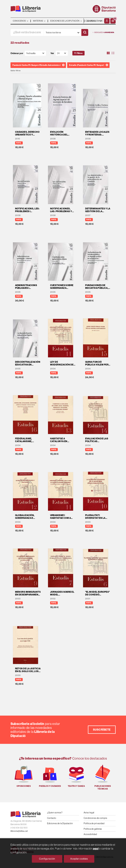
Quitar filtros (16, 71)
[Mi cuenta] (107, 21)
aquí (96, 849)
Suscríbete (102, 730)
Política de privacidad (94, 823)
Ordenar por (17, 53)
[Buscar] (85, 32)
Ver (52, 53)
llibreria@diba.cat (19, 831)
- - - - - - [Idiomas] (94, 21)
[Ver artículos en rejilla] (108, 53)
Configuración (47, 859)
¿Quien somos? (55, 812)
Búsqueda (104, 32)
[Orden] (35, 53)
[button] (113, 21)
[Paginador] (62, 53)
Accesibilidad (90, 834)
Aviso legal (89, 812)
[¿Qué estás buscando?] (27, 32)
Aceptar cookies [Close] (79, 859)
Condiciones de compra (95, 818)
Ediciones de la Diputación (60, 823)
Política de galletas (93, 829)
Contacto (52, 818)
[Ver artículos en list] (113, 53)
